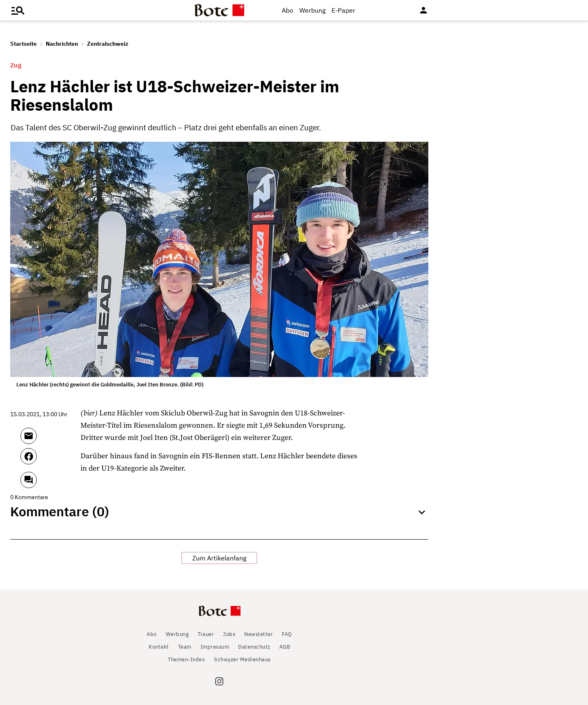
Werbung (312, 10)
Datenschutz (254, 647)
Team (185, 647)
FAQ (287, 634)
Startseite (23, 44)
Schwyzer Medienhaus (242, 659)
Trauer (206, 634)
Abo (287, 10)
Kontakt (159, 647)
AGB (285, 647)
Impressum (215, 647)
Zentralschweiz (108, 44)
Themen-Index (186, 659)
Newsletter (258, 634)
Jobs (229, 634)
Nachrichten (62, 44)
